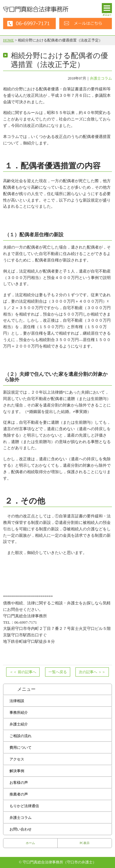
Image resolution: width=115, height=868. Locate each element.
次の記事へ (92, 672)
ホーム (30, 843)
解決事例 (17, 771)
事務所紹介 (19, 713)
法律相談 (17, 701)
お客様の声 (19, 783)
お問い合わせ (21, 829)
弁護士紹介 (19, 724)
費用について (21, 748)
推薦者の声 (19, 794)
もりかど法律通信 (24, 806)
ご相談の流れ (21, 736)
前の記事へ (23, 672)
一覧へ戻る (58, 672)
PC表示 (85, 843)
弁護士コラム (101, 78)
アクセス (17, 759)
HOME (8, 40)
